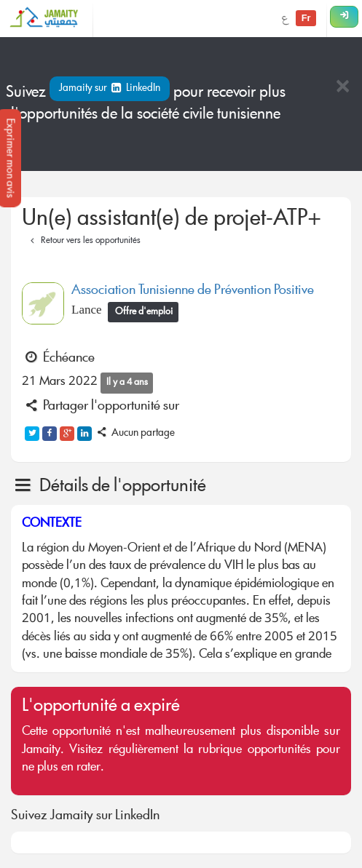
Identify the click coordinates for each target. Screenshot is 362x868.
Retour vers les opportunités (83, 241)
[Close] (342, 88)
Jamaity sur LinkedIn (110, 89)
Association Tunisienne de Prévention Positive (193, 291)
